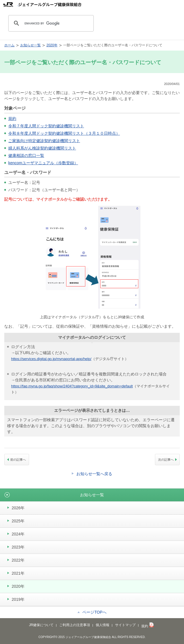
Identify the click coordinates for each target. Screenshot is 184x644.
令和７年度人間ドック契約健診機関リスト (46, 126)
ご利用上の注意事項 (75, 625)
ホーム (9, 45)
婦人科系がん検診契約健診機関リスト (42, 148)
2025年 (18, 521)
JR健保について (41, 625)
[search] (50, 23)
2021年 (18, 573)
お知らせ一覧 (30, 45)
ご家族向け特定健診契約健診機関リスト (44, 141)
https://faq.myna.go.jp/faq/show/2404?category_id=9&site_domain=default (72, 386)
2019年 (18, 599)
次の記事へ (166, 460)
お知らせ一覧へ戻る (94, 474)
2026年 (18, 508)
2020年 (52, 45)
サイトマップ (125, 625)
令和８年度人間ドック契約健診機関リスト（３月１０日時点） (64, 133)
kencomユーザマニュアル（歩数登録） (43, 163)
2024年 (18, 534)
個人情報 (103, 625)
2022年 (18, 560)
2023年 (18, 547)
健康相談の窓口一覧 (26, 155)
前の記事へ (18, 460)
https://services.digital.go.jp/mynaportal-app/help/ (51, 359)
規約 (12, 119)
